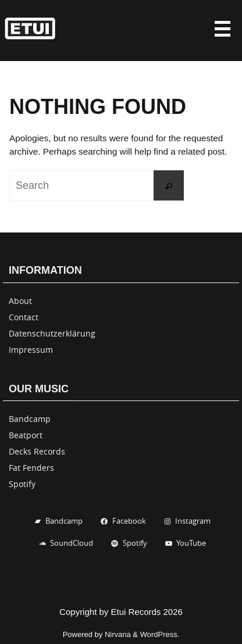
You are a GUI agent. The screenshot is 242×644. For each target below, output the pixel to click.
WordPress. (160, 634)
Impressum (31, 350)
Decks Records (37, 451)
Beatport (26, 435)
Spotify (22, 484)
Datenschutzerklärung (52, 333)
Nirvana (118, 634)
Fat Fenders (31, 468)
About (20, 301)
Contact (24, 317)
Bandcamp (30, 419)
